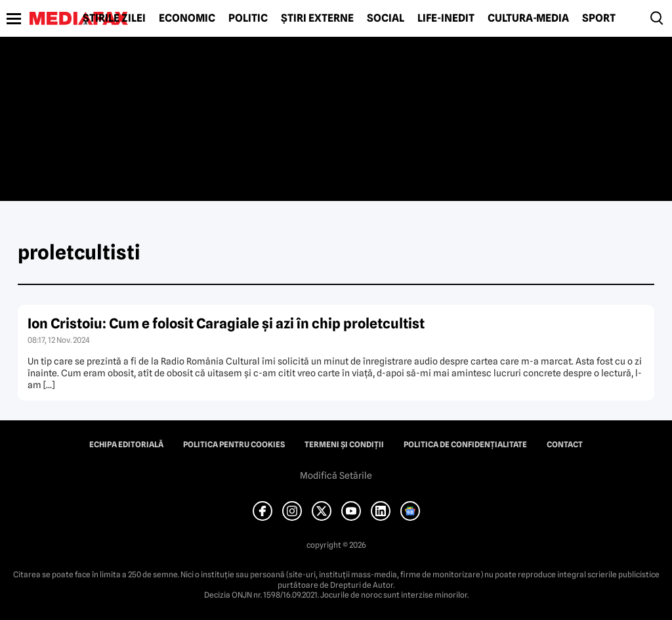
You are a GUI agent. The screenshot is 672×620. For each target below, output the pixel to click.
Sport (599, 18)
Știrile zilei (114, 18)
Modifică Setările (336, 476)
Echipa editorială (126, 445)
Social (386, 18)
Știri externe (317, 18)
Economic (187, 18)
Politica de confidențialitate (465, 445)
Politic (248, 18)
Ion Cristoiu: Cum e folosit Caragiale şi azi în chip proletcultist (226, 323)
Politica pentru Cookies (234, 445)
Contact (565, 445)
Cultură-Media (528, 18)
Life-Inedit (446, 18)
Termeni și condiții (344, 445)
